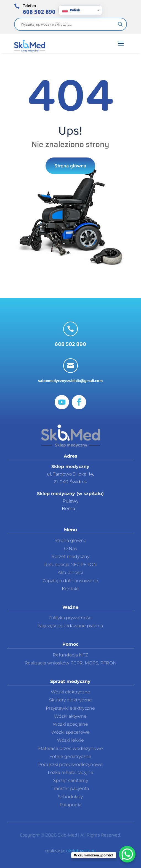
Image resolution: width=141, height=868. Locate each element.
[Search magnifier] (120, 24)
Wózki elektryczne (70, 692)
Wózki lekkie (70, 740)
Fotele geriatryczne (70, 756)
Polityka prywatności (70, 618)
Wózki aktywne (70, 716)
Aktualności (70, 572)
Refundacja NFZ (70, 655)
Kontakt (70, 589)
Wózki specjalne (70, 724)
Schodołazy (70, 797)
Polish (71, 10)
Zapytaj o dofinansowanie (70, 581)
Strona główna (70, 166)
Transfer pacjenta (70, 788)
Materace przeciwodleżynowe (70, 748)
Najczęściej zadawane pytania (70, 626)
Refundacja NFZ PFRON (70, 564)
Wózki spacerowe (70, 732)
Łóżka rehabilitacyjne (70, 772)
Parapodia (70, 805)
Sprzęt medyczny (70, 556)
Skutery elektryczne (70, 700)
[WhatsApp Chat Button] (127, 854)
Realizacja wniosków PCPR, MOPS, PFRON (70, 663)
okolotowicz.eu (81, 851)
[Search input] (68, 24)
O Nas (70, 548)
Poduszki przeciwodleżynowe (70, 764)
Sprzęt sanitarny (70, 780)
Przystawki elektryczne (70, 708)
